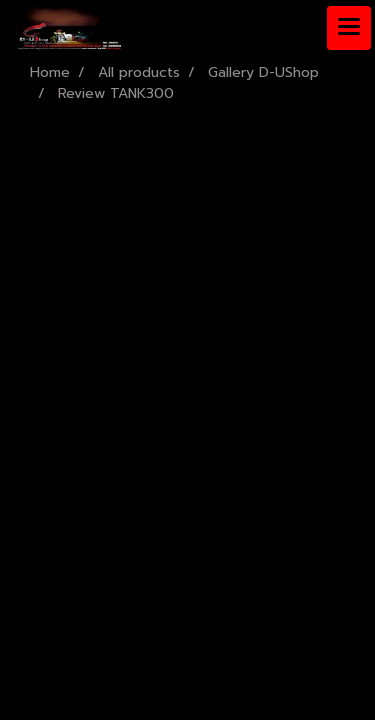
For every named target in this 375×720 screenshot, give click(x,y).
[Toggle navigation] (349, 28)
